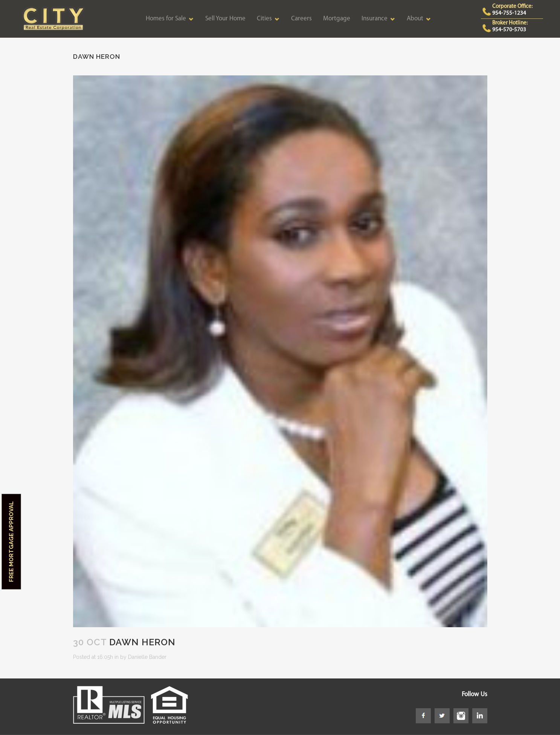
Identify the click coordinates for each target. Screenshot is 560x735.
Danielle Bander (147, 657)
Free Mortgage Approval (11, 542)
